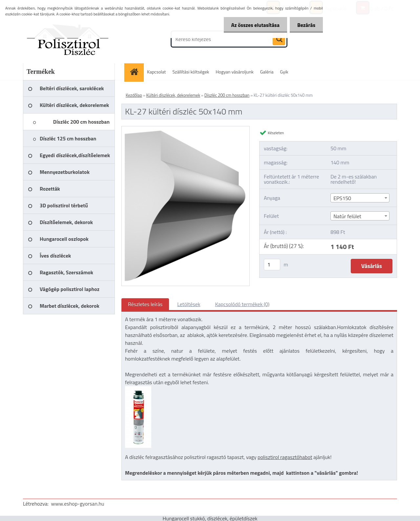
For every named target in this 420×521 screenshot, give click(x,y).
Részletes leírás (145, 304)
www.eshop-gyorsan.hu (78, 504)
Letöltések (189, 304)
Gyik (284, 72)
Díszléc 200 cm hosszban (227, 95)
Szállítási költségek (191, 72)
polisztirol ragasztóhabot (285, 457)
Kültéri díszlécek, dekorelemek (173, 95)
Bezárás (306, 25)
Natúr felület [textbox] (347, 216)
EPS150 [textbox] (342, 198)
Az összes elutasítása (253, 25)
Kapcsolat (157, 72)
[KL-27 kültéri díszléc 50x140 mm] (186, 129)
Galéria (267, 72)
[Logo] (68, 39)
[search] (279, 39)
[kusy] (272, 265)
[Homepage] (136, 72)
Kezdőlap (134, 95)
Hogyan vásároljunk (234, 72)
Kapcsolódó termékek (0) (242, 304)
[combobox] (360, 198)
